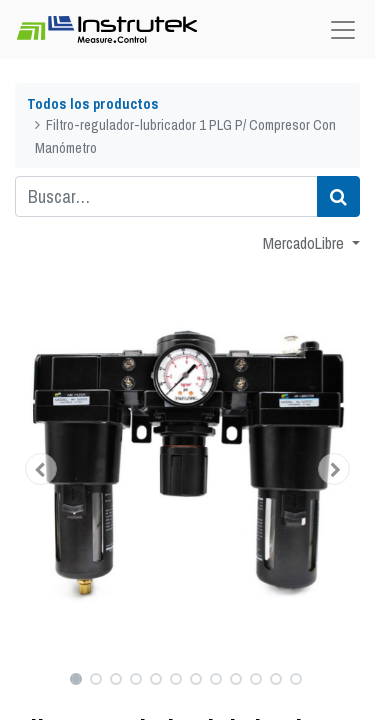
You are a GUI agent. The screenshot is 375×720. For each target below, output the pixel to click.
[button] (41, 469)
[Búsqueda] (338, 196)
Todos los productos (93, 103)
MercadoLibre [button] (305, 243)
